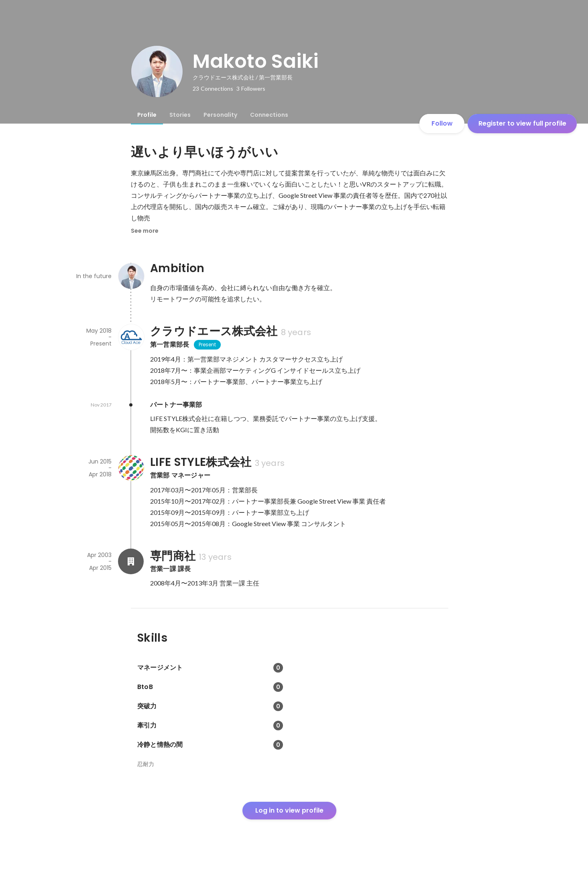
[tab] (147, 115)
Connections (269, 115)
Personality (220, 115)
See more (145, 231)
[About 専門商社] (131, 561)
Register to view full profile (522, 123)
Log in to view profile (289, 810)
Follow (442, 123)
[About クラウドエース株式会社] (131, 337)
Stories (180, 115)
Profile (147, 115)
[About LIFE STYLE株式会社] (131, 468)
